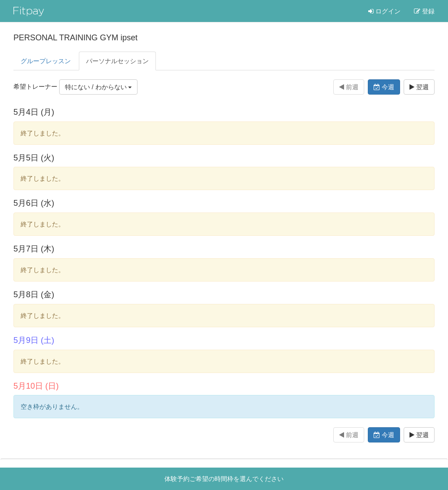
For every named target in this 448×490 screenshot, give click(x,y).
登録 (424, 11)
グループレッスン (46, 61)
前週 (349, 87)
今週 (384, 87)
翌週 (419, 87)
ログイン (384, 11)
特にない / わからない (99, 87)
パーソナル (117, 61)
